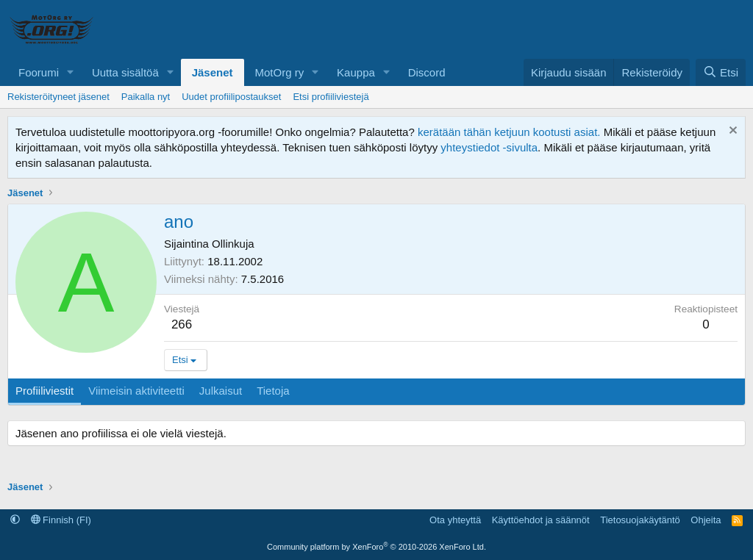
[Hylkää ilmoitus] (731, 132)
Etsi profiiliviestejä (331, 97)
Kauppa (356, 72)
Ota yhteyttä (455, 520)
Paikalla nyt (146, 97)
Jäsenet (213, 72)
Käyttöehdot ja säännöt (541, 520)
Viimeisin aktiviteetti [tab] (136, 391)
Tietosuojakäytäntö (640, 520)
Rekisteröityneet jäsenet (58, 97)
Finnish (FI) (61, 520)
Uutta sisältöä (125, 72)
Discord (427, 72)
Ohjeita (706, 520)
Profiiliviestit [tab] (44, 391)
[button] (71, 72)
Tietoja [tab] (273, 391)
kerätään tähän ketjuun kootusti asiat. (509, 132)
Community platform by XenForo (376, 547)
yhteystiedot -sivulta (489, 147)
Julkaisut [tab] (221, 391)
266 (182, 324)
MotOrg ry (280, 72)
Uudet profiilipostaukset (231, 97)
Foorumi (39, 72)
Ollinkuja (233, 244)
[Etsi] (721, 72)
